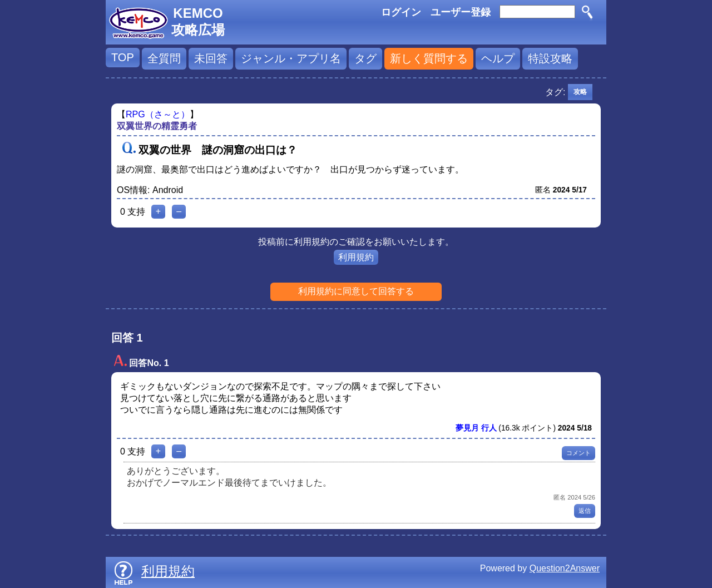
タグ (365, 58)
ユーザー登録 (461, 12)
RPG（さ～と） (158, 114)
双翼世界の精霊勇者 (157, 126)
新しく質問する (429, 58)
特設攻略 (550, 58)
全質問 (164, 58)
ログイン (401, 12)
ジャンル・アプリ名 (291, 58)
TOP (123, 57)
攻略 (580, 92)
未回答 (211, 58)
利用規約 (356, 257)
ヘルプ (498, 58)
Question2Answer (565, 568)
